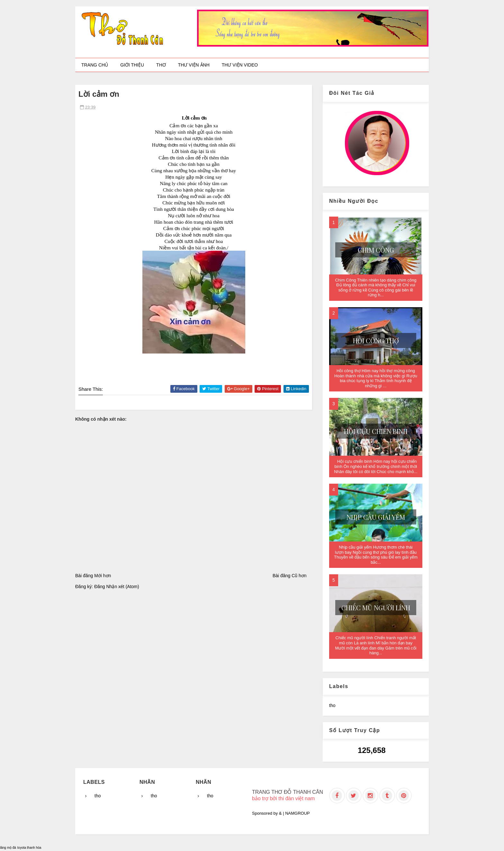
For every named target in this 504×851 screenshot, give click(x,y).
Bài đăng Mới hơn (93, 576)
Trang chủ (95, 65)
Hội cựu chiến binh (376, 431)
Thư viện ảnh (194, 65)
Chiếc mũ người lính (376, 608)
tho (332, 705)
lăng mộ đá (8, 848)
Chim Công (376, 250)
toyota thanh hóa (29, 848)
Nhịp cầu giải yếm (376, 517)
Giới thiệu (132, 65)
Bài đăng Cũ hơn (290, 576)
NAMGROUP (297, 813)
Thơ (161, 65)
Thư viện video (240, 65)
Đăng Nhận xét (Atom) (117, 587)
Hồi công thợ (376, 340)
